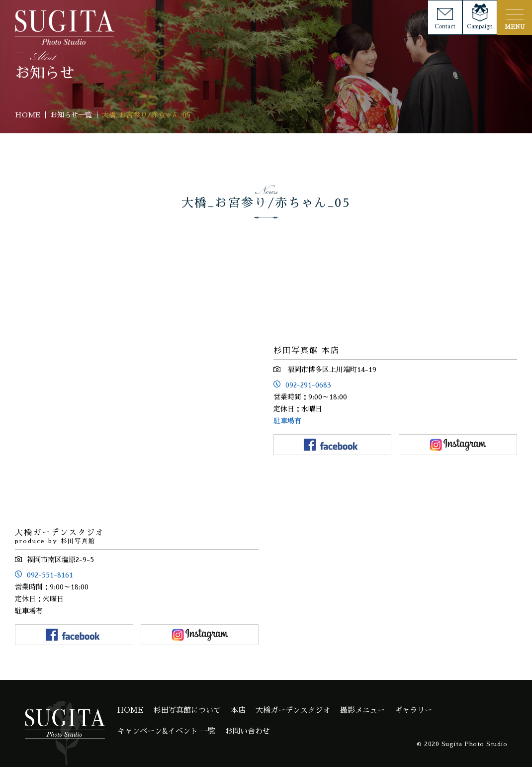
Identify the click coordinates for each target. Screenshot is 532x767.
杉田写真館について (187, 710)
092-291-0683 (308, 385)
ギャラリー (413, 710)
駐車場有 (287, 421)
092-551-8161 (50, 575)
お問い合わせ (248, 731)
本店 (238, 710)
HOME (131, 710)
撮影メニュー (362, 710)
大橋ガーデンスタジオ (293, 710)
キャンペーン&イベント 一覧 (166, 731)
